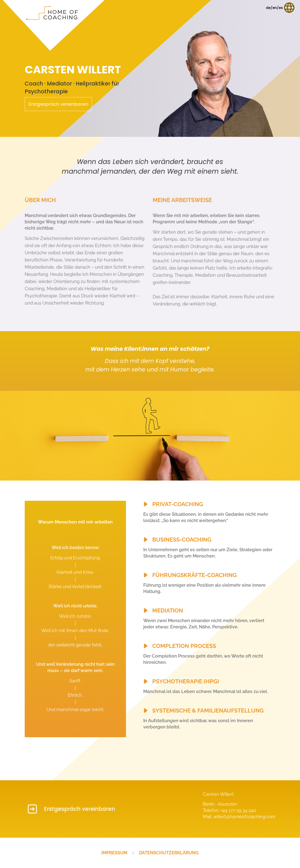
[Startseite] (54, 25)
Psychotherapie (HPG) (186, 681)
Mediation (168, 610)
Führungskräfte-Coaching (194, 575)
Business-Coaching (182, 540)
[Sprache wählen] (281, 8)
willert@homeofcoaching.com (244, 817)
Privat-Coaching (178, 504)
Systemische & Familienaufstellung (208, 711)
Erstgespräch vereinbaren (58, 104)
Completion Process (184, 646)
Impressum (114, 853)
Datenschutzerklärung (169, 853)
